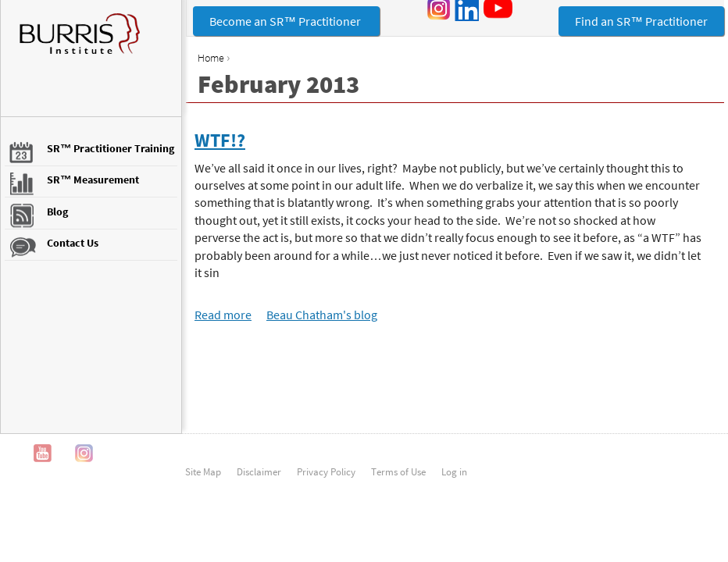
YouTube (43, 453)
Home (211, 58)
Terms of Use (398, 471)
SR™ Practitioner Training (111, 148)
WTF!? (220, 140)
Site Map (203, 471)
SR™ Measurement (93, 180)
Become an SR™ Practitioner (286, 21)
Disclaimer (259, 471)
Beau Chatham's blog (322, 315)
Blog (57, 212)
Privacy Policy (326, 471)
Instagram (84, 453)
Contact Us (73, 243)
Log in (454, 471)
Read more (223, 315)
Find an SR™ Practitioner (641, 21)
